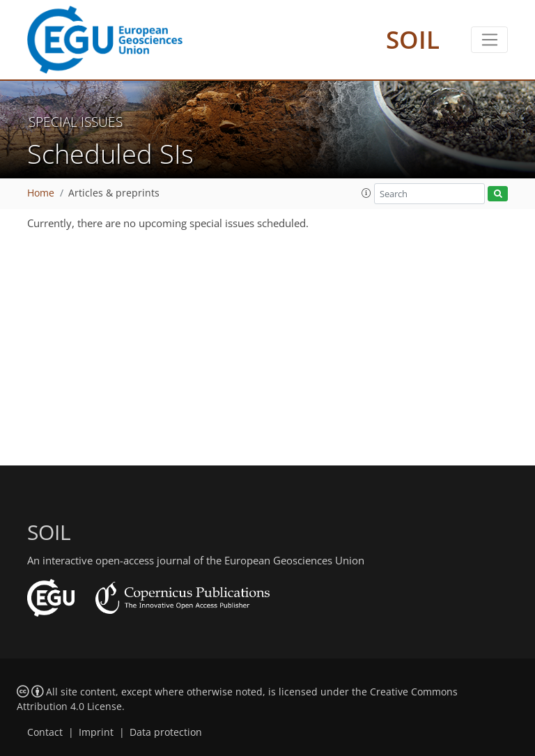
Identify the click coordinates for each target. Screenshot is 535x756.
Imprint (96, 732)
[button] (366, 193)
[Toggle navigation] (489, 40)
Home (41, 193)
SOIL (413, 39)
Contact (45, 732)
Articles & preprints (114, 193)
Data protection (166, 732)
